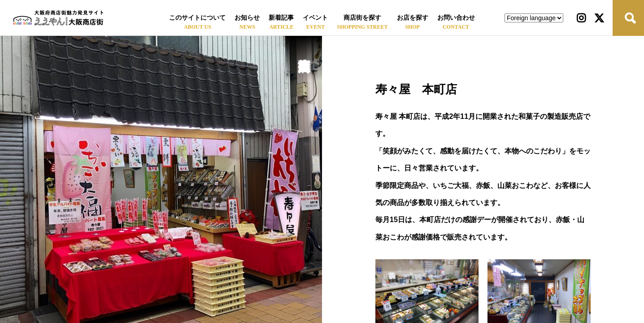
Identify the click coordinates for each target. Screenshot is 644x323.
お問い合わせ (456, 18)
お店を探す (413, 18)
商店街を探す (362, 18)
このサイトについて (197, 18)
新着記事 (281, 18)
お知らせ (247, 18)
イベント (315, 18)
